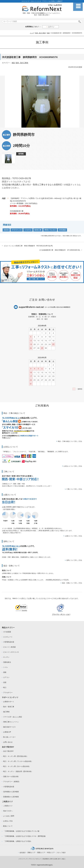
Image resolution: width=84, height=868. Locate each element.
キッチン (6, 657)
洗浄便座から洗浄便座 (11, 792)
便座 (5, 672)
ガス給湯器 (7, 632)
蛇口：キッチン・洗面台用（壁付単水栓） (18, 771)
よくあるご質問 (9, 816)
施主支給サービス (9, 727)
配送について (8, 826)
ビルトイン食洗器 (9, 647)
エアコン (6, 677)
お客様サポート (9, 702)
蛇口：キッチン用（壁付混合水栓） (16, 756)
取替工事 (38, 230)
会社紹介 (23, 853)
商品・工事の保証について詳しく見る (70, 441)
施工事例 (6, 712)
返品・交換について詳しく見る (72, 583)
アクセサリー (8, 693)
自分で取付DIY (8, 751)
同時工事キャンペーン (11, 722)
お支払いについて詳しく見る (73, 466)
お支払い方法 (8, 821)
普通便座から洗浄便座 (11, 797)
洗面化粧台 (7, 662)
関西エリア (41, 853)
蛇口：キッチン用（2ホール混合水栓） (17, 766)
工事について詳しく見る (74, 489)
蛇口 (5, 687)
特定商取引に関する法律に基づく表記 (54, 859)
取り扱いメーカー (9, 737)
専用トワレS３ (50, 230)
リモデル (28, 230)
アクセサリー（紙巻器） (12, 782)
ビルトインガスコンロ (11, 652)
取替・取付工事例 (40, 33)
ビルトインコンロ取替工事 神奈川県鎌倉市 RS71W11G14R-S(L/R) (28, 246)
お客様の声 (7, 732)
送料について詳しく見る (74, 560)
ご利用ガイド (8, 806)
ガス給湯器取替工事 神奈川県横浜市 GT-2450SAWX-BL (60, 250)
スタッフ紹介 (61, 853)
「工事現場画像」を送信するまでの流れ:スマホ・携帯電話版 (24, 836)
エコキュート (8, 637)
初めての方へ (8, 811)
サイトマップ (23, 859)
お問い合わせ (8, 742)
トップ (32, 33)
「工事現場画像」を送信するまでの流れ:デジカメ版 (21, 831)
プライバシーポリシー (35, 859)
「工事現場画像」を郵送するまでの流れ (17, 841)
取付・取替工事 (9, 707)
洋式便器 (62, 230)
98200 (6, 230)
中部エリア (51, 853)
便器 (48, 33)
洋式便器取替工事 (17, 211)
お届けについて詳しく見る (74, 536)
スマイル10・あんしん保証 (13, 717)
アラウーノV (17, 230)
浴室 (5, 682)
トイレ (6, 667)
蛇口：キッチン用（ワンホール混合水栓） (18, 761)
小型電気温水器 (9, 642)
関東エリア (31, 853)
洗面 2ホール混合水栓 (11, 777)
